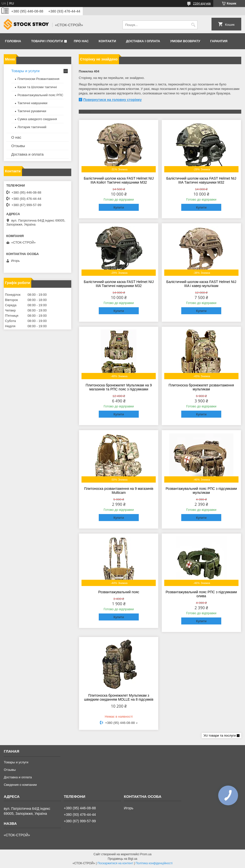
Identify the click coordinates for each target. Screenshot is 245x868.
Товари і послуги (47, 41)
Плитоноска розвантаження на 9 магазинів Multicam (119, 491)
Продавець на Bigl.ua (122, 859)
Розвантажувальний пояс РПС (40, 95)
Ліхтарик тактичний (32, 127)
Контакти (107, 41)
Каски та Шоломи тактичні (37, 87)
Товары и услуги (25, 71)
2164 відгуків (202, 3)
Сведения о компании (20, 785)
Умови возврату (185, 41)
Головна (13, 41)
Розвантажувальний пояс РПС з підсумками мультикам (201, 491)
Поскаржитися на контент (115, 863)
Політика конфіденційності (154, 863)
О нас (16, 137)
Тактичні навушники (32, 103)
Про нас (81, 41)
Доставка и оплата (27, 154)
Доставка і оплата (143, 41)
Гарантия (219, 41)
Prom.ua (146, 854)
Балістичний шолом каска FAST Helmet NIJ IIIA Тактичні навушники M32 (201, 180)
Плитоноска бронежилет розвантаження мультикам (201, 387)
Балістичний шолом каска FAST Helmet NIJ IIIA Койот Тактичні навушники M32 (119, 180)
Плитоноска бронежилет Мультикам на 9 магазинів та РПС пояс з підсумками (119, 387)
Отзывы (18, 146)
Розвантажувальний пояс (119, 592)
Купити (119, 207)
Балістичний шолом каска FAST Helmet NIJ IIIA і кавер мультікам (201, 284)
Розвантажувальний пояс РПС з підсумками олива (201, 594)
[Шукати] (193, 25)
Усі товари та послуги (220, 735)
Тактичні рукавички (32, 111)
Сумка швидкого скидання (37, 119)
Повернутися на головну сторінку (112, 100)
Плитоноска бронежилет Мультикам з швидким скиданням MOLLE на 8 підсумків (119, 697)
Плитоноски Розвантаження (38, 79)
